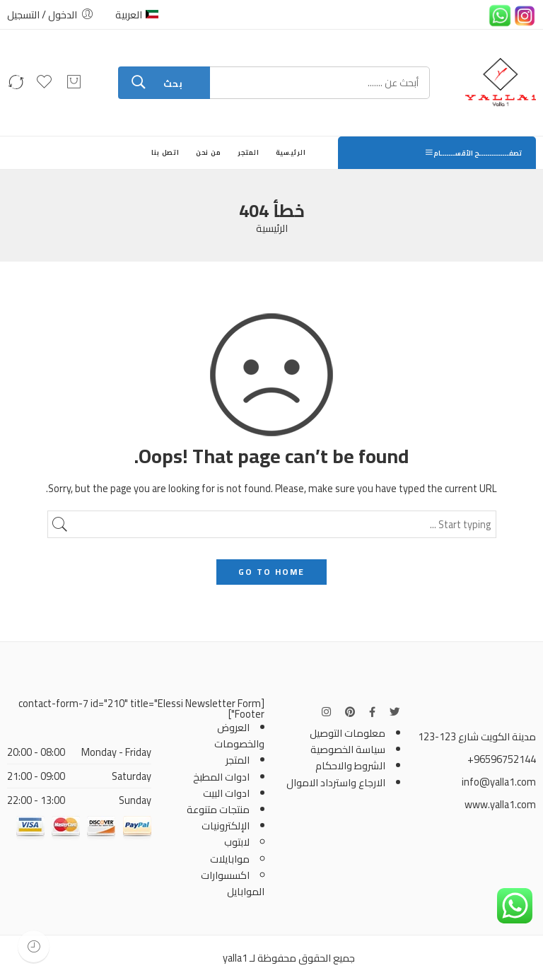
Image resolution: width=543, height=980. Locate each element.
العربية (137, 14)
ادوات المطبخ (221, 777)
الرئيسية (291, 152)
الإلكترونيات (226, 826)
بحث (173, 83)
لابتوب (237, 842)
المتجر (249, 152)
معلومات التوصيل (348, 733)
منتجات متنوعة (218, 809)
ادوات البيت (226, 793)
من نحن (209, 152)
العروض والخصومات (239, 735)
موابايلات (230, 859)
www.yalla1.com (500, 804)
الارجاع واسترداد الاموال (336, 782)
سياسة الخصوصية (348, 749)
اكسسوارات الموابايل (233, 883)
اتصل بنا (165, 152)
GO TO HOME (271, 572)
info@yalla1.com (499, 782)
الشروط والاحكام (350, 765)
